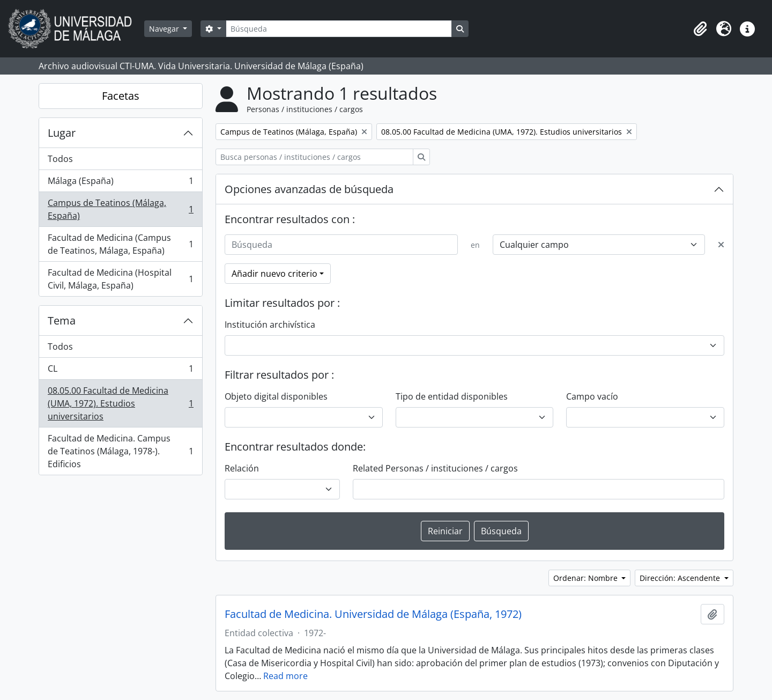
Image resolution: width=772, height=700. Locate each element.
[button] (700, 29)
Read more (285, 676)
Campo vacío (592, 396)
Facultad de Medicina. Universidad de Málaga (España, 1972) (373, 614)
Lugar (62, 133)
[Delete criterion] (721, 245)
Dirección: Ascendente (681, 578)
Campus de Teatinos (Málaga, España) (120, 209)
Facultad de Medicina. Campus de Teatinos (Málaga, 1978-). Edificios (120, 451)
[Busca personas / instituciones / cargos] (314, 157)
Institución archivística (270, 325)
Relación (242, 468)
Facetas (121, 96)
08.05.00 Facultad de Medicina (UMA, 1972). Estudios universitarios (120, 403)
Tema (62, 320)
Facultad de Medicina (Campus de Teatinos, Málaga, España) (120, 244)
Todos (60, 159)
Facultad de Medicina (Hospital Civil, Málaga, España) (120, 279)
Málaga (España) (120, 183)
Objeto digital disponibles (276, 396)
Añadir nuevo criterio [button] (274, 274)
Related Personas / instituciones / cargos (435, 468)
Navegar (165, 29)
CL (120, 371)
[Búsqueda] (339, 29)
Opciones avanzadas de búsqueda (309, 189)
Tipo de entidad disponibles (452, 396)
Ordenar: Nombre (587, 578)
